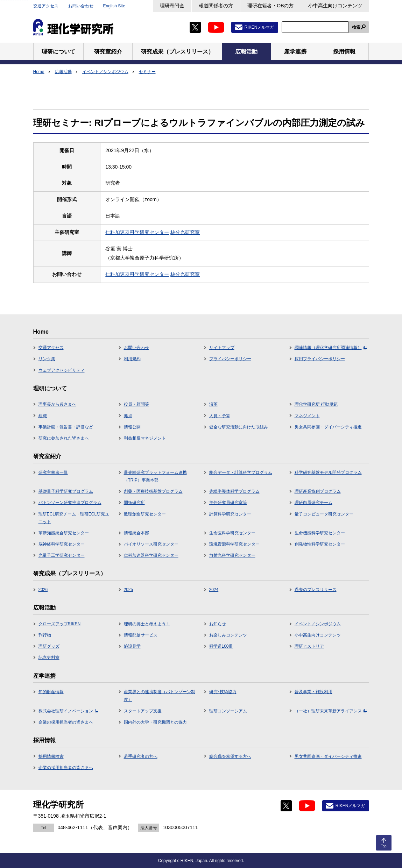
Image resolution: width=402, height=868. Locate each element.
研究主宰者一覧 (53, 472)
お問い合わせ (81, 6)
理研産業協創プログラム (318, 491)
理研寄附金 (172, 6)
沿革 (213, 404)
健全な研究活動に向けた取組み (239, 427)
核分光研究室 (185, 232)
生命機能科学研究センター (320, 533)
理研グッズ (49, 646)
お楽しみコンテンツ (228, 635)
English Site (114, 6)
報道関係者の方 (216, 6)
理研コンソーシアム (228, 711)
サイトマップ (222, 348)
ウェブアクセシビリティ (62, 370)
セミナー (147, 72)
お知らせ (218, 624)
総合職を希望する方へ (230, 756)
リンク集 (47, 359)
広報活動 (63, 72)
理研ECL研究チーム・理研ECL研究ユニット (74, 518)
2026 (43, 590)
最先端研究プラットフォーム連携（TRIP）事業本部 (155, 476)
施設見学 (132, 646)
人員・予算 (220, 416)
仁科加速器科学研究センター (137, 232)
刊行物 (45, 635)
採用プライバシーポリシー (320, 359)
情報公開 (132, 427)
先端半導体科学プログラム (234, 491)
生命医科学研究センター (232, 533)
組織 (43, 416)
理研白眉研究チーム (313, 503)
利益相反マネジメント (145, 438)
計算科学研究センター (230, 514)
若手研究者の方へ (141, 756)
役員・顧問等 (136, 404)
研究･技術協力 (223, 692)
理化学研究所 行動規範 (316, 404)
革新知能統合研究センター (64, 533)
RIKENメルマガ (259, 27)
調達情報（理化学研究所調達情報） (331, 348)
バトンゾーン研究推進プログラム (70, 503)
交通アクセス (46, 6)
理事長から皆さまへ (57, 404)
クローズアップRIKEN (60, 624)
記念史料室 (49, 657)
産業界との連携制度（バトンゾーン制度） (160, 696)
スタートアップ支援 (143, 711)
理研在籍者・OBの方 (270, 6)
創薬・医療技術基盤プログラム (153, 491)
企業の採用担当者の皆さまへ (66, 722)
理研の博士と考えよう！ (147, 624)
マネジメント (307, 416)
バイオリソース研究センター (151, 544)
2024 (214, 590)
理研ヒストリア (309, 646)
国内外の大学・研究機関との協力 (155, 722)
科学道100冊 (221, 646)
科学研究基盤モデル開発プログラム (328, 472)
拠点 (128, 416)
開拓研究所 (134, 503)
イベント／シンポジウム (105, 72)
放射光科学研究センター (232, 555)
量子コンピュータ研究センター (324, 514)
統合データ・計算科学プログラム (241, 472)
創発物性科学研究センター (320, 544)
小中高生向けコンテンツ (335, 6)
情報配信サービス (141, 635)
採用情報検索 (51, 756)
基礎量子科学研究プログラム (66, 491)
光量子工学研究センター (62, 555)
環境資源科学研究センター (234, 544)
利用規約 (132, 359)
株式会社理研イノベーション (68, 711)
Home (39, 72)
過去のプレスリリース (316, 590)
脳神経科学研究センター (62, 544)
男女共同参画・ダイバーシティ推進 (328, 427)
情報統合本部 (136, 533)
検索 (356, 27)
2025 (129, 590)
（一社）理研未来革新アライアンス (331, 711)
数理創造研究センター (145, 514)
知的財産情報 (51, 692)
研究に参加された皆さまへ (64, 438)
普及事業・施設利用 (313, 692)
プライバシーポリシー (230, 359)
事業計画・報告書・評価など (66, 427)
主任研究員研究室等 (228, 503)
